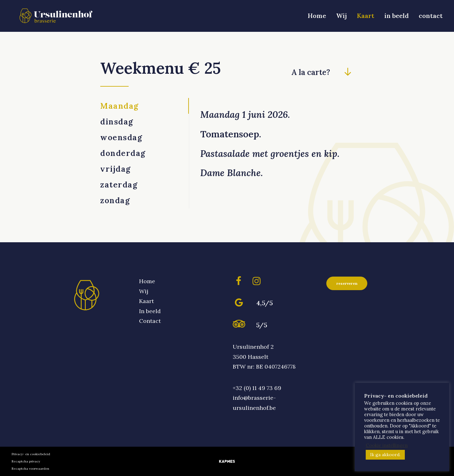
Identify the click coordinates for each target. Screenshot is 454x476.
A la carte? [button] (311, 72)
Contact (150, 321)
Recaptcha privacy (26, 461)
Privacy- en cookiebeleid (31, 454)
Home (317, 18)
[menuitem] (319, 18)
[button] (348, 74)
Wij (341, 18)
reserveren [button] (347, 283)
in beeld (396, 18)
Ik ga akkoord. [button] (385, 455)
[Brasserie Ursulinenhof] (59, 18)
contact (431, 18)
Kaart (366, 18)
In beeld (150, 311)
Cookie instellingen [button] (387, 445)
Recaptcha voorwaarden (30, 469)
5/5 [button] (262, 325)
